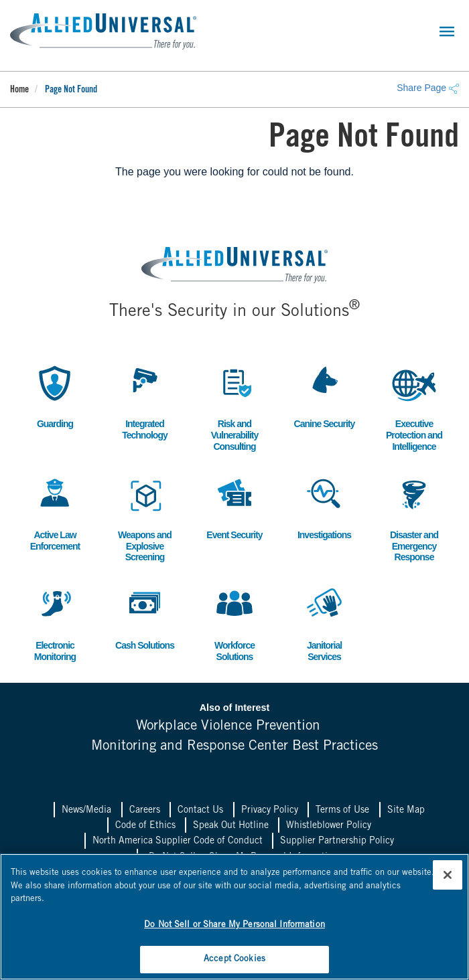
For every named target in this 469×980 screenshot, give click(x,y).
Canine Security (325, 395)
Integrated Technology (145, 401)
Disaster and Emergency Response (414, 518)
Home (19, 90)
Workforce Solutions (234, 623)
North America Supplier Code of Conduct (178, 841)
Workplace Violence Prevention (228, 727)
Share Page (428, 88)
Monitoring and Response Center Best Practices (235, 746)
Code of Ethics (145, 825)
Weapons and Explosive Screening (145, 518)
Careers (145, 810)
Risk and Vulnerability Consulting (234, 407)
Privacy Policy (270, 810)
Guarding (55, 395)
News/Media (86, 810)
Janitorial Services (324, 623)
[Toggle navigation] (447, 31)
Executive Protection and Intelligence (414, 407)
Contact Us (200, 810)
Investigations (324, 506)
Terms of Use (342, 810)
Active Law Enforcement (55, 512)
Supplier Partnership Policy (337, 841)
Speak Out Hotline (231, 825)
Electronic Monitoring (55, 623)
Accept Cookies (234, 959)
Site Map (406, 810)
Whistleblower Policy (329, 825)
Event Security (234, 506)
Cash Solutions (145, 617)
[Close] (448, 874)
